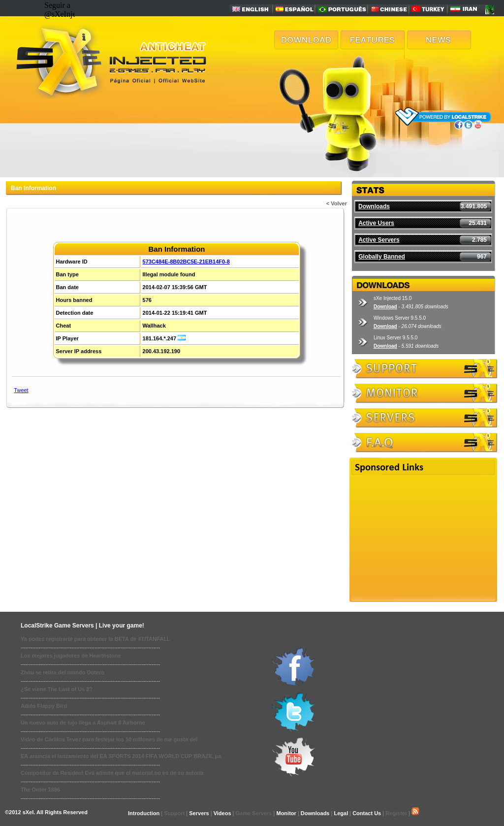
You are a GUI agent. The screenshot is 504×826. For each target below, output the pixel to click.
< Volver (337, 203)
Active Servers (379, 240)
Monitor (286, 813)
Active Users (376, 223)
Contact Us (367, 813)
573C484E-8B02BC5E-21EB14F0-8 (186, 262)
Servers (199, 813)
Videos (222, 813)
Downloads (374, 206)
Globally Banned (382, 257)
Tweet (21, 390)
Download (385, 307)
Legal (341, 813)
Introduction (144, 813)
